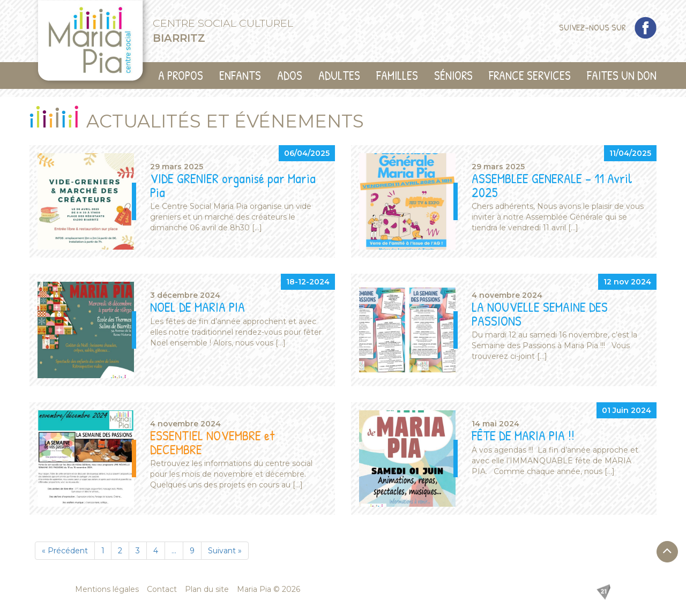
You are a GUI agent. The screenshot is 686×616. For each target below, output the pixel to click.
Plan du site (207, 589)
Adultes (339, 76)
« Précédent (65, 551)
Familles (397, 76)
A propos (181, 76)
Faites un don (622, 76)
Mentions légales (107, 589)
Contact (162, 589)
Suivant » (225, 551)
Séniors (453, 76)
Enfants (240, 76)
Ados (290, 76)
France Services (530, 76)
